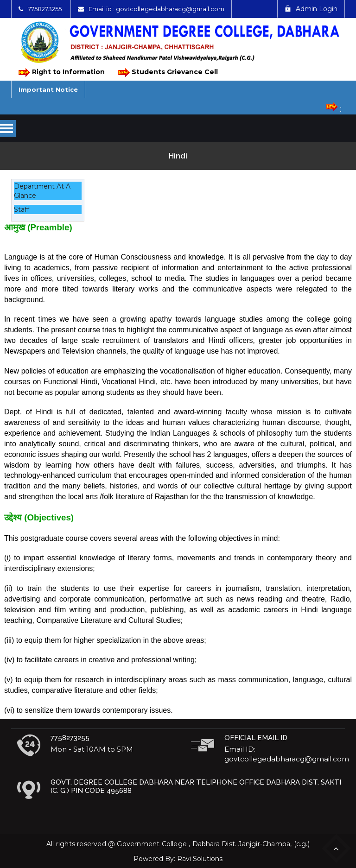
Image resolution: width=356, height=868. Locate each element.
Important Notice (48, 89)
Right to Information (61, 73)
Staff (22, 209)
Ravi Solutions (200, 859)
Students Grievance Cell (167, 73)
